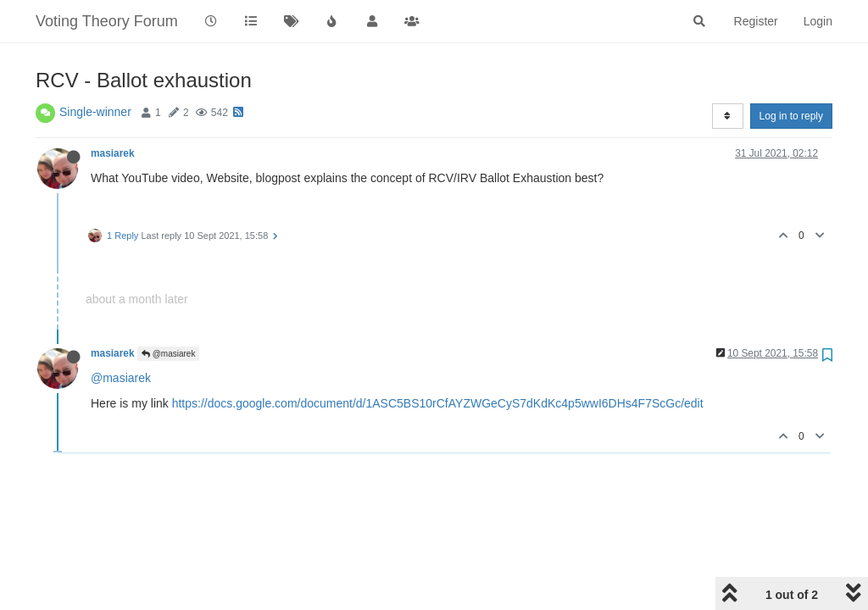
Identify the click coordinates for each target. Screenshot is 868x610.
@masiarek (169, 354)
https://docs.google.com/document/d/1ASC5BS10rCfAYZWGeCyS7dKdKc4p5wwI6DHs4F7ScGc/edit (438, 403)
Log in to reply (791, 116)
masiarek (113, 153)
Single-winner (95, 112)
